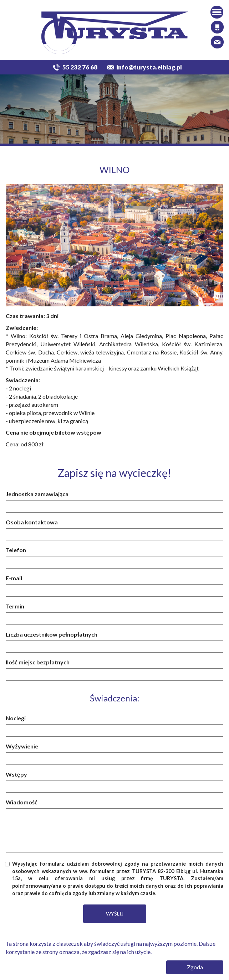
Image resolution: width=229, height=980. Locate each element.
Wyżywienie (22, 746)
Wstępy (16, 774)
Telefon (16, 550)
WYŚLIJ (115, 914)
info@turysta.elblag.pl (149, 67)
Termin (15, 606)
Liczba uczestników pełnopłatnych (52, 634)
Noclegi (16, 718)
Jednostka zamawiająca (37, 494)
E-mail (14, 578)
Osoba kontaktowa (32, 522)
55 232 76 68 (80, 67)
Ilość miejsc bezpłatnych (38, 662)
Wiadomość (22, 802)
